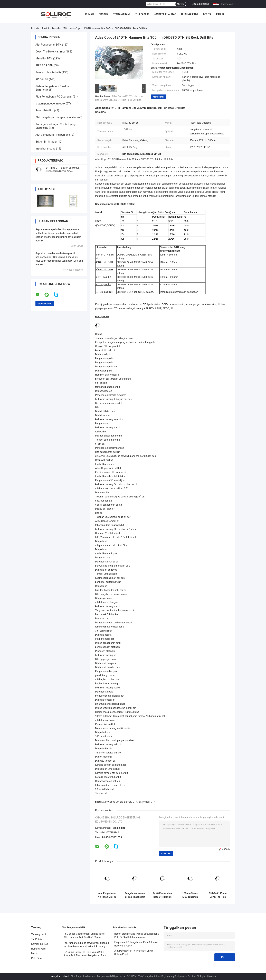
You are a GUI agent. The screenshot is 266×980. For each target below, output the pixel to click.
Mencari (181, 4)
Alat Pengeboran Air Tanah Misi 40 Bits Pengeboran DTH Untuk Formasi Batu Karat (107, 895)
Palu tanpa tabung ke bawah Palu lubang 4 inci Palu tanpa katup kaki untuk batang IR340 (86, 945)
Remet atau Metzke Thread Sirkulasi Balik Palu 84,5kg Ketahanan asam (136, 935)
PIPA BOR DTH (44, 65)
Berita (207, 14)
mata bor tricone (45, 149)
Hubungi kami (190, 14)
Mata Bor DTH (60, 28)
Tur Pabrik (142, 14)
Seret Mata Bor (44, 110)
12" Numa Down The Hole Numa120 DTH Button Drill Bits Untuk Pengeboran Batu (85, 954)
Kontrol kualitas (165, 14)
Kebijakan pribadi (60, 976)
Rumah (90, 14)
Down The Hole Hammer (50, 52)
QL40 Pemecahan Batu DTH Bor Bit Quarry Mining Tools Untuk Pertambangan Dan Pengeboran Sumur (162, 895)
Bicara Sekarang (200, 4)
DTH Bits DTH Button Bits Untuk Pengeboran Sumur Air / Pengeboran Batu (63, 171)
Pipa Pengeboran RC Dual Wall (54, 97)
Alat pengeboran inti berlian (52, 135)
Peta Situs (37, 958)
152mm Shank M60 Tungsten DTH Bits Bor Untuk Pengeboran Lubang (190, 895)
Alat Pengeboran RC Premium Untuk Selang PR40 (134, 952)
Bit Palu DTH (131, 802)
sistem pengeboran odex (50, 104)
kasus (220, 14)
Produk (103, 14)
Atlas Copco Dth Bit (113, 802)
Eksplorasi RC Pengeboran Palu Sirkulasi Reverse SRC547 (136, 944)
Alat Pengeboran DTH (48, 45)
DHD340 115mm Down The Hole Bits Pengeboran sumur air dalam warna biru (218, 895)
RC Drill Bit (42, 79)
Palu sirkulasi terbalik (48, 72)
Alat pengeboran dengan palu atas (56, 117)
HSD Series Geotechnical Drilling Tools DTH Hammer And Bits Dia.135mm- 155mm (84, 936)
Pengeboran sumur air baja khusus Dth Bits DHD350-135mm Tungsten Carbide (135, 895)
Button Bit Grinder (46, 142)
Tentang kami (122, 14)
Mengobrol (158, 97)
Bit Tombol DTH (147, 802)
